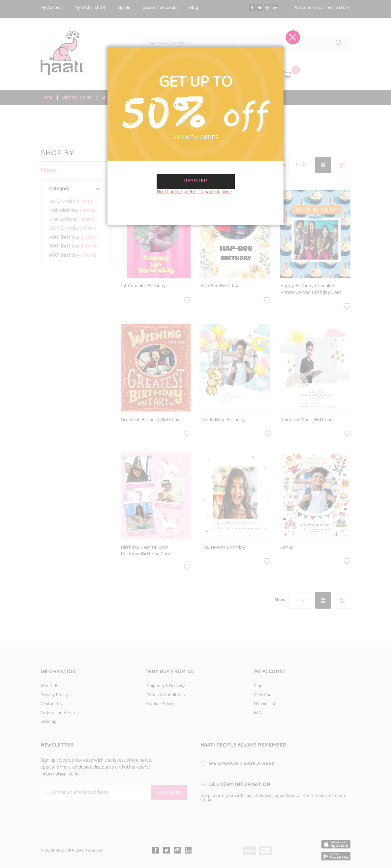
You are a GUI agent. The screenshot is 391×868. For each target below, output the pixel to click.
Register (195, 181)
